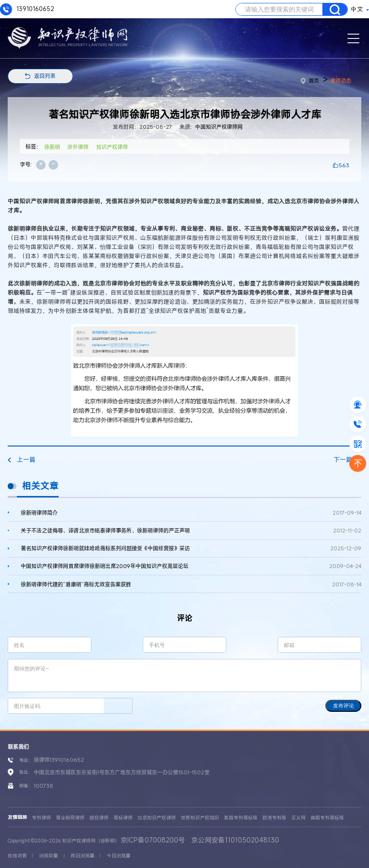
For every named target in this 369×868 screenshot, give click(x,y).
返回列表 (45, 76)
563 (344, 165)
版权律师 (99, 818)
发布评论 (344, 706)
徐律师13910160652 (59, 760)
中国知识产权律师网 (219, 127)
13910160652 (27, 9)
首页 (310, 81)
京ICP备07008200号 (153, 840)
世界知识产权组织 (200, 818)
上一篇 (22, 460)
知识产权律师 (112, 147)
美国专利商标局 (241, 818)
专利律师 (41, 818)
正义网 (298, 818)
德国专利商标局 (327, 818)
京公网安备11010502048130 (235, 840)
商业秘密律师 (70, 818)
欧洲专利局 (274, 818)
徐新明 (52, 147)
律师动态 (341, 81)
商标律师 (123, 818)
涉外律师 (78, 147)
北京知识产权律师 (157, 818)
